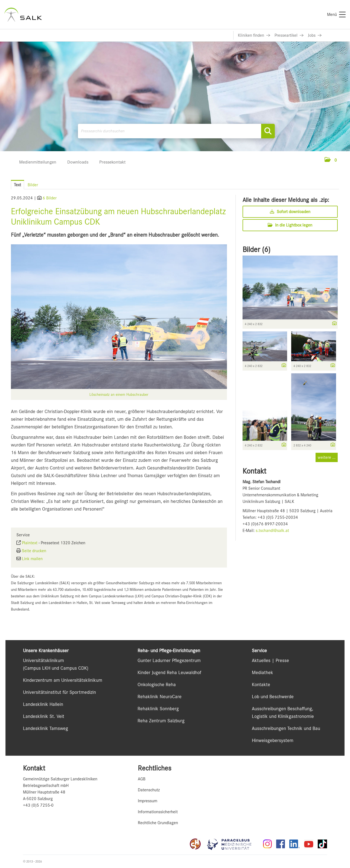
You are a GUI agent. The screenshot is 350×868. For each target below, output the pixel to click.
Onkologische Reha (157, 684)
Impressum (148, 801)
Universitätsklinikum (43, 660)
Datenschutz (149, 790)
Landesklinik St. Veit (44, 716)
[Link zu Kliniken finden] (254, 35)
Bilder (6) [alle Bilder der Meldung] (256, 250)
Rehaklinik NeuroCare (160, 697)
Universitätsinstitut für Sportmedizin (59, 692)
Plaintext (30, 543)
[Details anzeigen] (333, 324)
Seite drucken (34, 551)
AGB (142, 779)
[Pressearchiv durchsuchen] (176, 131)
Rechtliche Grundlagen (158, 823)
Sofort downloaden (290, 212)
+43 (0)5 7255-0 (38, 805)
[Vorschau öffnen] (119, 317)
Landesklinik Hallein (43, 704)
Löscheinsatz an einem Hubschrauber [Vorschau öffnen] (119, 394)
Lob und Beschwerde (273, 697)
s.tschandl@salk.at (272, 531)
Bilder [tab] (33, 185)
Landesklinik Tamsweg (46, 728)
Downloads (78, 162)
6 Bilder (50, 198)
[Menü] (336, 15)
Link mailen (32, 559)
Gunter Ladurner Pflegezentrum (169, 660)
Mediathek (262, 672)
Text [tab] (17, 185)
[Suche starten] (268, 131)
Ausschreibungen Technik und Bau (286, 728)
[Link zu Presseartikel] (289, 35)
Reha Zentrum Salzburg (161, 721)
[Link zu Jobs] (315, 35)
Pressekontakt (112, 162)
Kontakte (261, 684)
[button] (331, 160)
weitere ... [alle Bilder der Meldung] (327, 457)
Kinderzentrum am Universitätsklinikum (63, 680)
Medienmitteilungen (38, 162)
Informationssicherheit (158, 812)
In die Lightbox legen (290, 225)
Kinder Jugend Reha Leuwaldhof (169, 672)
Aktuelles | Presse (270, 660)
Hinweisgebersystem (273, 740)
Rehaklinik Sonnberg (158, 709)
